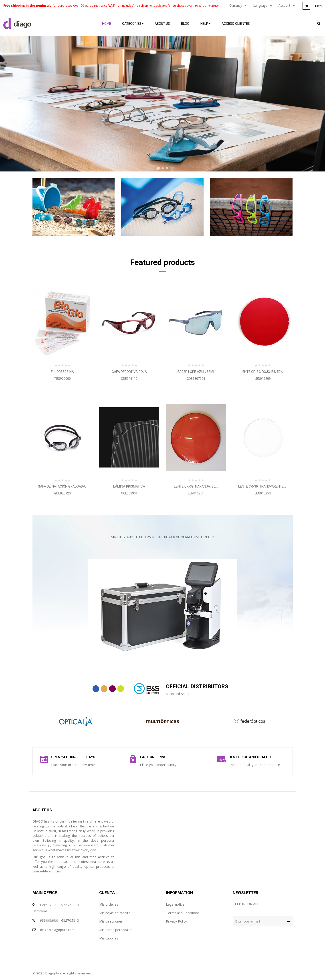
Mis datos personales (116, 930)
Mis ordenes (109, 904)
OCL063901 (129, 493)
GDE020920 (63, 493)
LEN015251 (196, 493)
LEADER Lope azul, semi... (196, 372)
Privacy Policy (176, 921)
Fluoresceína (62, 372)
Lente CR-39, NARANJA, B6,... (196, 486)
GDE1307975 (196, 379)
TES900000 (63, 379)
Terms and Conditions (183, 913)
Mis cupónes (109, 938)
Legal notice (175, 904)
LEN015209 (263, 379)
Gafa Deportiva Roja (129, 372)
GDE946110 (129, 379)
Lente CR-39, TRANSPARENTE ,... (263, 486)
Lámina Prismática (129, 486)
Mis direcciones (111, 921)
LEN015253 (263, 493)
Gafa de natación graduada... (63, 486)
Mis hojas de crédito (115, 913)
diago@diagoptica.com (57, 930)
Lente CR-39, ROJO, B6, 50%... (263, 372)
